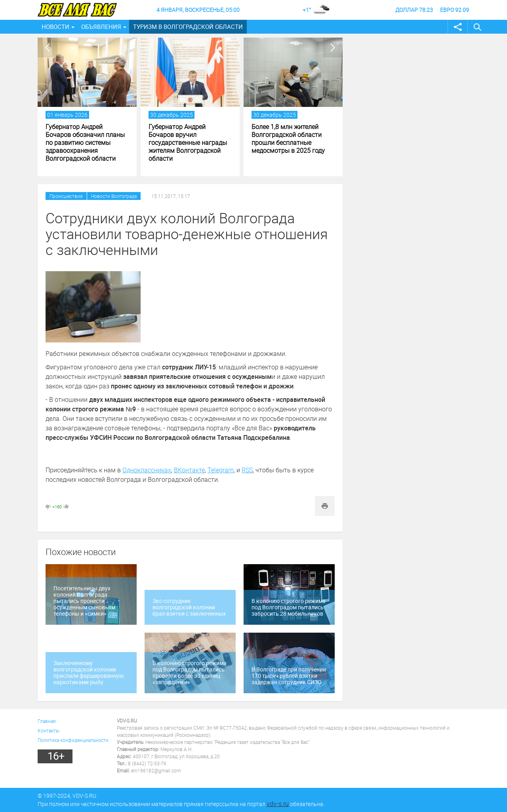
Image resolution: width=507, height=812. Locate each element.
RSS (247, 470)
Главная (47, 721)
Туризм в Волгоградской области (188, 27)
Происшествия (66, 196)
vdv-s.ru (278, 804)
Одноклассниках (147, 470)
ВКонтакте (189, 470)
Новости (55, 27)
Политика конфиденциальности (73, 740)
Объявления (101, 27)
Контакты (49, 730)
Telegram (221, 470)
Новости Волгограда (114, 196)
